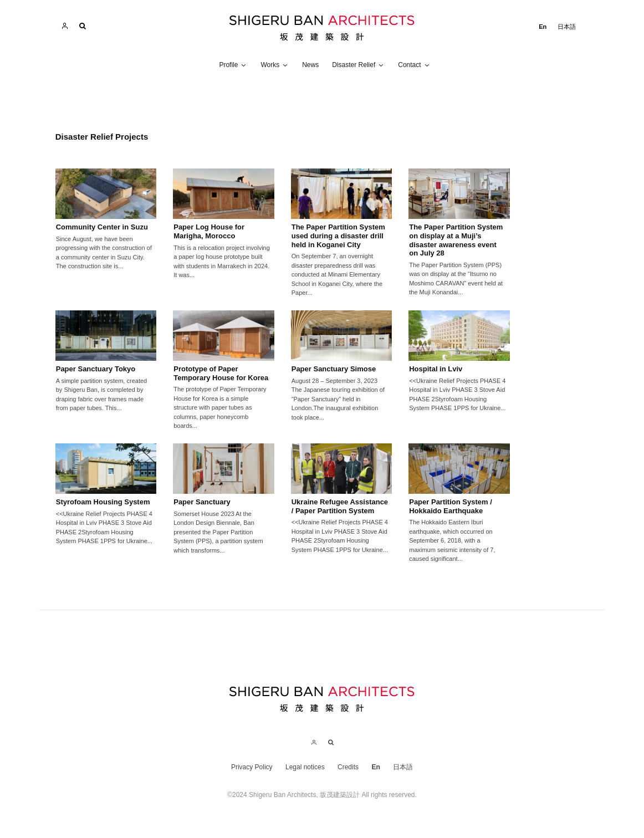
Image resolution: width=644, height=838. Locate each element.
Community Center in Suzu (102, 227)
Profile (228, 65)
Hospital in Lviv (436, 369)
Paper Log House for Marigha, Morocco (209, 231)
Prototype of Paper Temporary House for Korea (222, 373)
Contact (409, 65)
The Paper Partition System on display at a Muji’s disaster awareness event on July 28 (456, 240)
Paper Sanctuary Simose (334, 369)
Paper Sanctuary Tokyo (96, 369)
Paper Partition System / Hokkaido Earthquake (451, 506)
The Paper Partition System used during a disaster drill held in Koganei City (338, 236)
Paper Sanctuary (202, 502)
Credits (348, 767)
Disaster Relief (354, 65)
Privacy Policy (252, 767)
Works (270, 65)
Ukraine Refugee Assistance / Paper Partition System (340, 506)
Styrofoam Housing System (103, 502)
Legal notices (305, 767)
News (310, 65)
